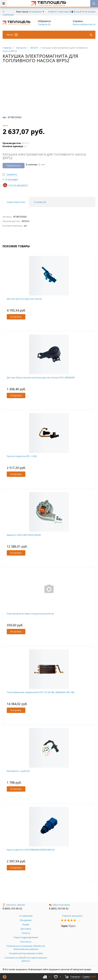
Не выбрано (36, 12)
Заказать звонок (14, 905)
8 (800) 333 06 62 (12, 908)
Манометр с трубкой (18, 771)
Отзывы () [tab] (40, 202)
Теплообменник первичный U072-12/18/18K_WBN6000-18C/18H (41, 692)
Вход (77, 12)
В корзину (16, 317)
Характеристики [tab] (16, 202)
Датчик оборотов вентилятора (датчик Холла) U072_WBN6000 (41, 377)
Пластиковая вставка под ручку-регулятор (30, 614)
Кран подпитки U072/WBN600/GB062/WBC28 (31, 850)
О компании (8, 13)
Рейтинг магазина (72, 916)
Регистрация (88, 12)
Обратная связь (60, 905)
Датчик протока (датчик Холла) (24, 299)
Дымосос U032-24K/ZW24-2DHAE (24, 535)
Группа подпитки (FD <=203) (22, 456)
